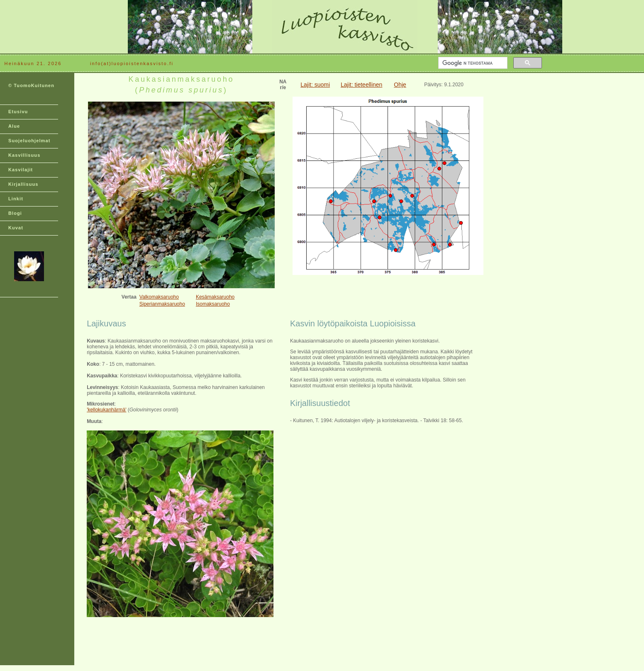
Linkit (16, 199)
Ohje (400, 85)
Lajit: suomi (315, 85)
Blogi (15, 213)
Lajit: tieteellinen (361, 85)
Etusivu (18, 112)
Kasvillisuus (24, 155)
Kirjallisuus (23, 184)
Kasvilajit (21, 170)
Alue (14, 126)
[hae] (472, 63)
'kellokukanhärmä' (106, 410)
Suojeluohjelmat (29, 141)
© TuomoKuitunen (31, 85)
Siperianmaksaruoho (162, 304)
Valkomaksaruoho (159, 297)
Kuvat (16, 228)
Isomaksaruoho (213, 304)
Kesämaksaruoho (215, 297)
